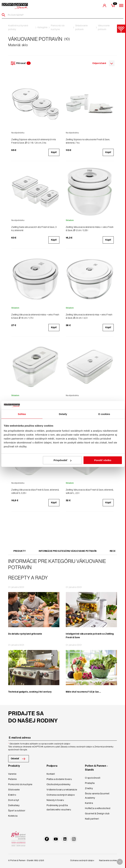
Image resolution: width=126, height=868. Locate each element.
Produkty (20, 551)
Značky (89, 788)
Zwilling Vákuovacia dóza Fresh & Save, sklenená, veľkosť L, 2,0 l (90, 491)
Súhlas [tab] (22, 414)
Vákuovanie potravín (104, 27)
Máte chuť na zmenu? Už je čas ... (83, 692)
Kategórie (43, 27)
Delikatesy (14, 805)
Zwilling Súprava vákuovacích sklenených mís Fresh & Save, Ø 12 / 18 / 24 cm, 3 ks (34, 141)
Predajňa (90, 783)
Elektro (12, 795)
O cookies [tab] (104, 414)
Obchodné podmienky (58, 784)
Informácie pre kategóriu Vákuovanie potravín (68, 551)
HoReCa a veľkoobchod (98, 808)
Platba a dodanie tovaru (59, 779)
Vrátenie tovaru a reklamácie (62, 790)
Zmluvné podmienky (104, 747)
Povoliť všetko (103, 460)
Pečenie (12, 779)
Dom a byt (14, 800)
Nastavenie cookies (108, 860)
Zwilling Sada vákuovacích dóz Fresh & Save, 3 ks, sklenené (34, 229)
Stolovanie (14, 790)
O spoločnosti (93, 778)
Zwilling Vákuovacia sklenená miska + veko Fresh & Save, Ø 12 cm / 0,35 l (90, 229)
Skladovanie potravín (82, 27)
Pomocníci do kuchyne (58, 27)
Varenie (12, 774)
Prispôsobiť (63, 460)
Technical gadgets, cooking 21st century (30, 692)
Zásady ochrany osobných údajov (77, 747)
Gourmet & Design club (97, 813)
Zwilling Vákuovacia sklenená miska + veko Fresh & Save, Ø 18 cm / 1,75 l (35, 316)
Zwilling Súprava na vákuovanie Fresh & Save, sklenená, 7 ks (88, 141)
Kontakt (51, 774)
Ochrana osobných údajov (61, 795)
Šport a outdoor (17, 811)
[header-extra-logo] (15, 6)
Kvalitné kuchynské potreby (18, 27)
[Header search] (5, 15)
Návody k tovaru (55, 800)
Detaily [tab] (63, 414)
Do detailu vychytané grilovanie (25, 634)
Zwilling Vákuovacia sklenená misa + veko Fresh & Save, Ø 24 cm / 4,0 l (89, 316)
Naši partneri (92, 819)
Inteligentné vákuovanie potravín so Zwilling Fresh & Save (90, 636)
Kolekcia (13, 816)
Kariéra (89, 803)
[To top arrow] (120, 862)
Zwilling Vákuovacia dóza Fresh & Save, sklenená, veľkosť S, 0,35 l (35, 491)
